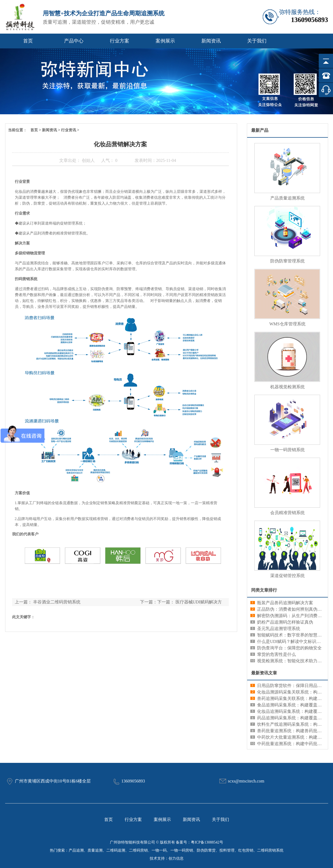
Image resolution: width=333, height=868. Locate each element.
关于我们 (257, 41)
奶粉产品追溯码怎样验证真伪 (285, 622)
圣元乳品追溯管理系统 (279, 629)
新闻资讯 (211, 41)
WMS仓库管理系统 (287, 324)
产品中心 (74, 41)
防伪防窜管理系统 (288, 261)
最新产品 (260, 130)
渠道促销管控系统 (288, 576)
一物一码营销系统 (288, 450)
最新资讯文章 (264, 673)
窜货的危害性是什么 (276, 654)
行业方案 (120, 41)
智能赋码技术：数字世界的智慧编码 (292, 635)
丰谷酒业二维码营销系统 (57, 602)
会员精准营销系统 (288, 513)
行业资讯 (69, 130)
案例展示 (165, 41)
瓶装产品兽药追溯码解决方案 (285, 603)
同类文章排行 (264, 590)
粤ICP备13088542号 (207, 842)
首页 (28, 41)
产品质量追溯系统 (288, 198)
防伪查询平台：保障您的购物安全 (289, 648)
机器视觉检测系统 (288, 387)
